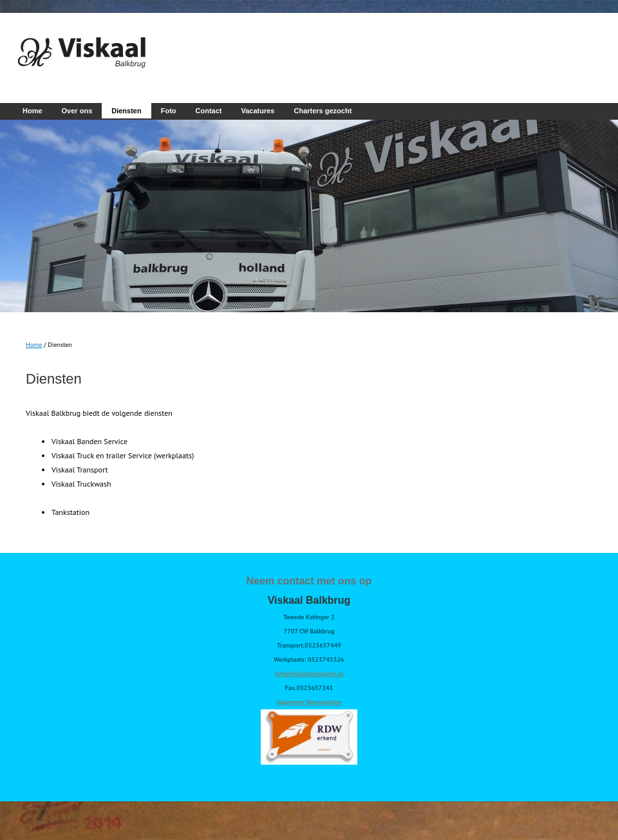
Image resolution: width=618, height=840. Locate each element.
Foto (169, 111)
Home (33, 111)
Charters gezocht (323, 111)
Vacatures (258, 111)
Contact (209, 111)
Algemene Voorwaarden (309, 702)
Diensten (126, 111)
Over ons (77, 111)
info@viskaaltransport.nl (309, 674)
